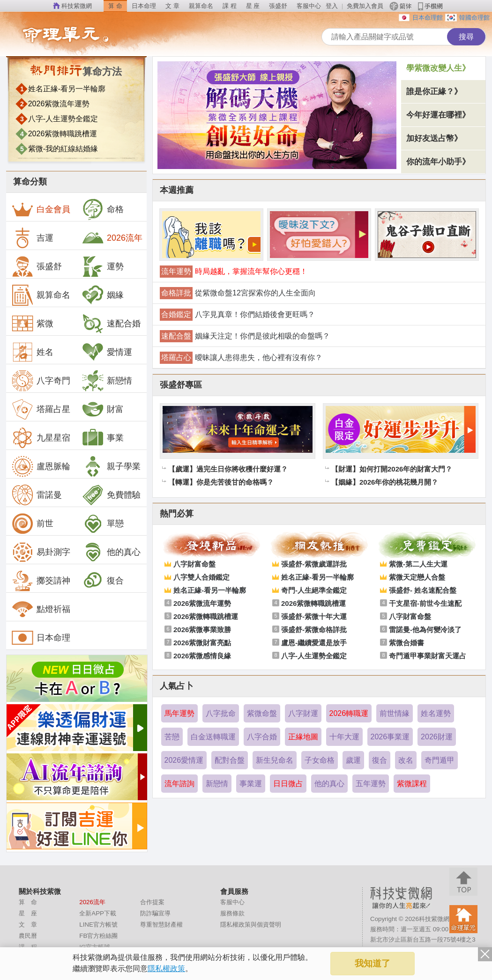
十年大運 (344, 737)
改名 (406, 760)
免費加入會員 (365, 6)
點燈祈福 (41, 609)
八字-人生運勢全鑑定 (63, 119)
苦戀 (172, 737)
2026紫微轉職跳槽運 (63, 134)
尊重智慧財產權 (161, 925)
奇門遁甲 (440, 760)
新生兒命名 (275, 760)
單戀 (102, 523)
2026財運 (437, 737)
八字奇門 (41, 381)
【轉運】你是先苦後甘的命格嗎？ (221, 482)
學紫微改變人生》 (438, 68)
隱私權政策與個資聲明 (251, 925)
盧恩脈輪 (41, 466)
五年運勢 (371, 784)
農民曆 (28, 936)
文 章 (172, 6)
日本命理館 (428, 18)
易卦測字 (41, 552)
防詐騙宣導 (155, 913)
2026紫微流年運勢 (59, 104)
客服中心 (309, 6)
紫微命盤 (262, 713)
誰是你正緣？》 (434, 92)
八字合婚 (262, 737)
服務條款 (232, 913)
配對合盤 (230, 760)
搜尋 (466, 37)
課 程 (230, 6)
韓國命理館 (474, 18)
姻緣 (102, 295)
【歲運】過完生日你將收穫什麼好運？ (228, 469)
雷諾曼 (36, 495)
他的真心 (111, 552)
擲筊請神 (41, 581)
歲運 (353, 760)
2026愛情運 (184, 760)
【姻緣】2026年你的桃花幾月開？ (385, 482)
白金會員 (41, 209)
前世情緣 (395, 713)
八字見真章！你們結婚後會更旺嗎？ (255, 314)
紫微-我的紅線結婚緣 (63, 149)
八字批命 (221, 713)
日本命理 (144, 6)
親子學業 (111, 466)
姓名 (32, 352)
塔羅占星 (41, 409)
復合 (102, 581)
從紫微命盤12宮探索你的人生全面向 (255, 293)
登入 (332, 6)
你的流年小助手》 (438, 162)
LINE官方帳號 (98, 925)
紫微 (32, 324)
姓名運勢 (436, 713)
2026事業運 (390, 737)
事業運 (251, 784)
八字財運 (303, 713)
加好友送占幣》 (434, 138)
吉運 (32, 238)
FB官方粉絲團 (98, 936)
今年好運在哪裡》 (438, 115)
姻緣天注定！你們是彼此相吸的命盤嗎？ (262, 336)
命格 (102, 209)
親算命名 (201, 6)
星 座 (253, 6)
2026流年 (112, 238)
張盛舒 (278, 6)
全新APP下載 (98, 913)
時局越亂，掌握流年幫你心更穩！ (251, 271)
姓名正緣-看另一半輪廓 (67, 89)
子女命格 (320, 760)
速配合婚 (111, 324)
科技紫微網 (77, 6)
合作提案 (152, 902)
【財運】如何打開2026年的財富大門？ (392, 469)
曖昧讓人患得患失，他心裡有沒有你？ (259, 357)
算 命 (115, 6)
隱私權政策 (166, 969)
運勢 (102, 266)
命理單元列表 (84, 35)
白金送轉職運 (213, 737)
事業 (102, 438)
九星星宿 (41, 438)
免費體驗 (111, 495)
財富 (102, 409)
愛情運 (107, 352)
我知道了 (373, 963)
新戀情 (107, 381)
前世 (32, 523)
